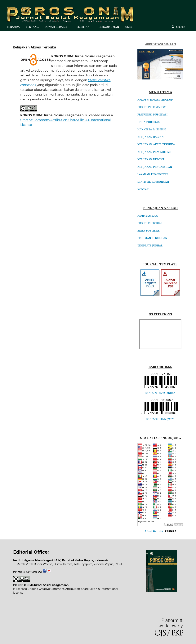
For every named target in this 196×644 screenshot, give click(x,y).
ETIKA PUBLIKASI (149, 122)
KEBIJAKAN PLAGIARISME (154, 152)
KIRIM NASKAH (148, 216)
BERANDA (13, 27)
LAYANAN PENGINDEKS (153, 174)
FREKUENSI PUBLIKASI (152, 114)
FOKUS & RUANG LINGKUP (155, 99)
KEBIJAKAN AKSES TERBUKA (156, 144)
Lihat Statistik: (154, 531)
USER (129, 27)
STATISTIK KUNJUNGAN (153, 182)
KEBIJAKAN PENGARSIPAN (155, 167)
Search (180, 27)
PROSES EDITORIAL (150, 223)
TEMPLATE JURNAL (150, 245)
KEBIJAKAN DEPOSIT (151, 159)
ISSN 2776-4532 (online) (160, 393)
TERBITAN (83, 27)
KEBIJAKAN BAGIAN (151, 137)
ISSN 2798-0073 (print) (160, 419)
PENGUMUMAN (109, 27)
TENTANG (32, 27)
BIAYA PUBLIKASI (149, 230)
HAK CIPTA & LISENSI (152, 129)
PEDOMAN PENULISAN (152, 238)
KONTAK (143, 189)
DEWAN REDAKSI (56, 27)
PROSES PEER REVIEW (152, 107)
